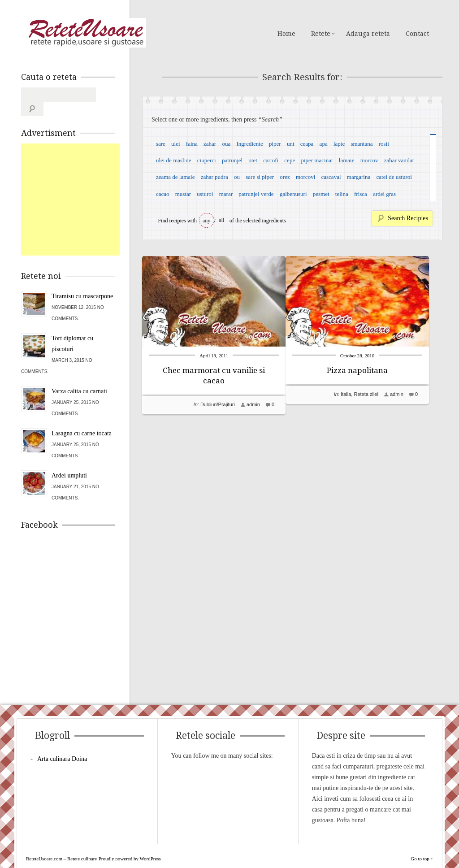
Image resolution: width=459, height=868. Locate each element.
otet (253, 160)
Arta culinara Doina (62, 744)
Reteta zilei (379, 394)
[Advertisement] (88, 185)
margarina (359, 177)
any (206, 221)
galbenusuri (293, 194)
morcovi (305, 177)
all (221, 220)
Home (286, 34)
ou (237, 177)
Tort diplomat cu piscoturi (72, 329)
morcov (369, 160)
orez (285, 177)
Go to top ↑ (422, 844)
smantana (362, 144)
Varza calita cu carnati (79, 377)
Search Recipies (408, 218)
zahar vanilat (399, 160)
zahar (210, 144)
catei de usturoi (394, 177)
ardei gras (384, 194)
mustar (183, 194)
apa (324, 144)
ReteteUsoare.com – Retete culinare (86, 33)
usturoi (205, 194)
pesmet (321, 194)
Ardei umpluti (69, 461)
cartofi (271, 160)
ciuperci (207, 160)
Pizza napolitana (371, 370)
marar (226, 194)
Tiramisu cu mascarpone (82, 282)
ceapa (307, 144)
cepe (290, 160)
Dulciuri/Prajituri (218, 404)
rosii (384, 144)
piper (275, 144)
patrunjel (232, 160)
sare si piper (260, 177)
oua (226, 144)
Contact (417, 34)
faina (192, 144)
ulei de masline (174, 160)
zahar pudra (214, 177)
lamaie (347, 160)
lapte (339, 144)
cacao (163, 194)
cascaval (331, 177)
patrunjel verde (256, 194)
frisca (361, 194)
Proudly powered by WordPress (130, 844)
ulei (176, 144)
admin (253, 404)
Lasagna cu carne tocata (82, 419)
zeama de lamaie (175, 177)
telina (342, 194)
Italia (359, 394)
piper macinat (317, 160)
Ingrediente (249, 144)
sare (161, 144)
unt (291, 144)
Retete (321, 34)
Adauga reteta (368, 34)
